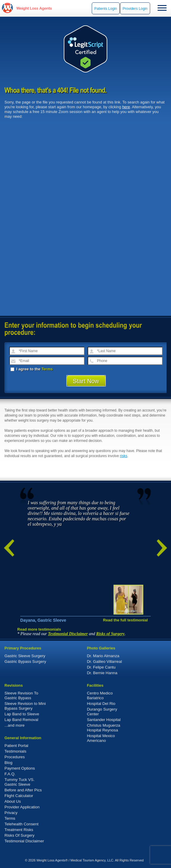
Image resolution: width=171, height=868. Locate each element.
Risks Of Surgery (20, 835)
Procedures (15, 757)
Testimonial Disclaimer (68, 634)
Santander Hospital (104, 720)
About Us (13, 801)
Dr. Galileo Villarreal (105, 662)
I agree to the (32, 369)
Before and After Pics (23, 790)
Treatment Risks (19, 830)
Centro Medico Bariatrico (100, 696)
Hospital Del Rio (101, 704)
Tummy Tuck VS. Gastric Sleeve (20, 782)
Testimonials (15, 751)
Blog (8, 763)
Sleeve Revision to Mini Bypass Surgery (25, 706)
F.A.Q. (10, 774)
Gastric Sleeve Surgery (25, 656)
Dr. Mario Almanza (103, 656)
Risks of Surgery (111, 634)
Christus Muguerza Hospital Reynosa (104, 728)
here (126, 107)
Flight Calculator (19, 796)
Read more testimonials (39, 629)
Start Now (86, 381)
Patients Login (106, 9)
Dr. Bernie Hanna (102, 673)
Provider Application (22, 807)
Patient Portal (16, 746)
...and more (14, 725)
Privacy (11, 813)
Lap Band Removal (21, 720)
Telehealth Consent (21, 824)
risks (124, 456)
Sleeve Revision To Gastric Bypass (21, 696)
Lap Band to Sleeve (22, 714)
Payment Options (20, 768)
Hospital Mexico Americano (101, 738)
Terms (47, 369)
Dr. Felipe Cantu (101, 667)
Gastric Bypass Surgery (25, 662)
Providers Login (135, 9)
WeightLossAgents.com (34, 8)
